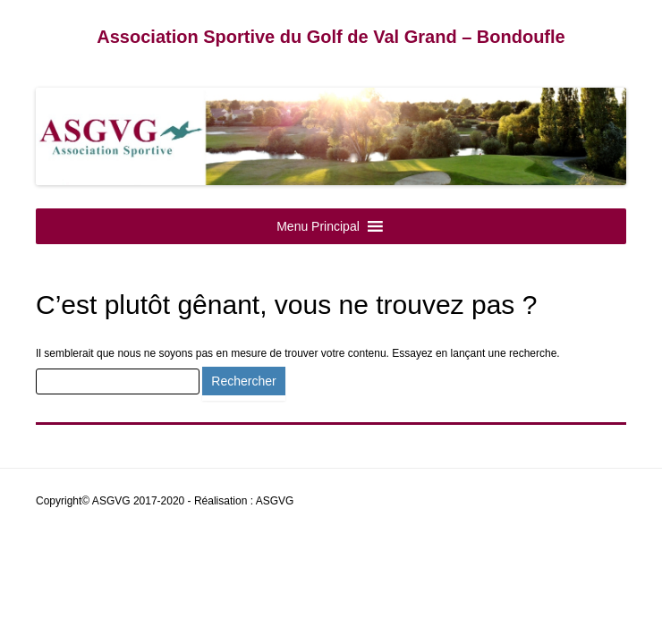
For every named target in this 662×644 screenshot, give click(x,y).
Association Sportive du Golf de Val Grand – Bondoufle (331, 37)
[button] (318, 226)
